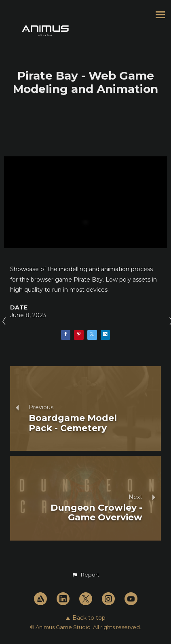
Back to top (86, 618)
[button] (85, 575)
